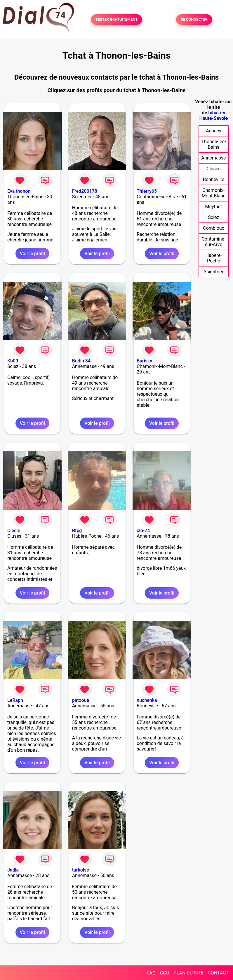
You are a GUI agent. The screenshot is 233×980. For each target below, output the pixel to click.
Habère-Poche (214, 258)
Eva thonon (19, 191)
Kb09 (13, 361)
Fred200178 (85, 191)
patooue (81, 700)
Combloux (213, 228)
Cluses (213, 169)
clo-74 (143, 531)
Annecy (214, 131)
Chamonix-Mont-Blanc (214, 193)
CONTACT (218, 973)
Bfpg (77, 531)
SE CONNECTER (194, 20)
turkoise (81, 870)
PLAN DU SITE (189, 973)
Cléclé (14, 531)
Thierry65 (147, 191)
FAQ (151, 973)
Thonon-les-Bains (214, 144)
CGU (165, 973)
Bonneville (214, 179)
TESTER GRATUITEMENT (117, 20)
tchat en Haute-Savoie (214, 115)
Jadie (13, 870)
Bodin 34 (81, 361)
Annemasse (213, 158)
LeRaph (15, 700)
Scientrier (214, 272)
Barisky (144, 361)
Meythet (214, 207)
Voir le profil (32, 254)
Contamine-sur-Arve (213, 242)
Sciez (213, 217)
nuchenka (147, 700)
